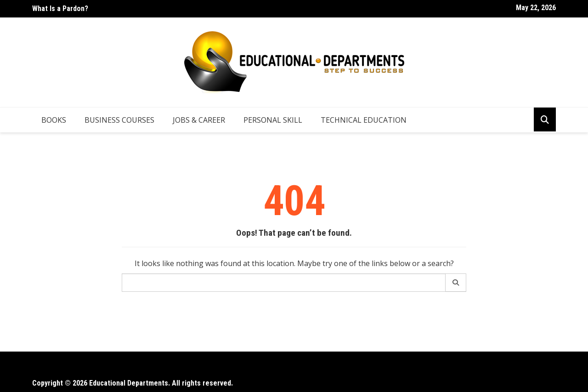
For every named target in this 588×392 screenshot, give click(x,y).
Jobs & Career (199, 120)
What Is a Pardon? (60, 9)
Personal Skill (273, 120)
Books (54, 120)
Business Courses (119, 120)
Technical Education (364, 120)
